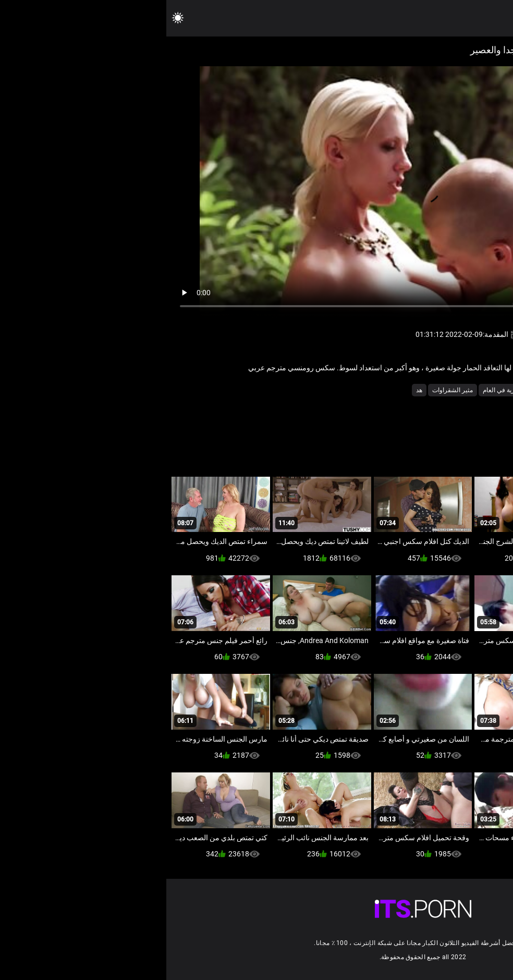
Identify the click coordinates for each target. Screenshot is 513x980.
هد (253, 390)
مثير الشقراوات (286, 390)
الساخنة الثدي (449, 390)
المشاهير (410, 390)
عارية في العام (335, 390)
